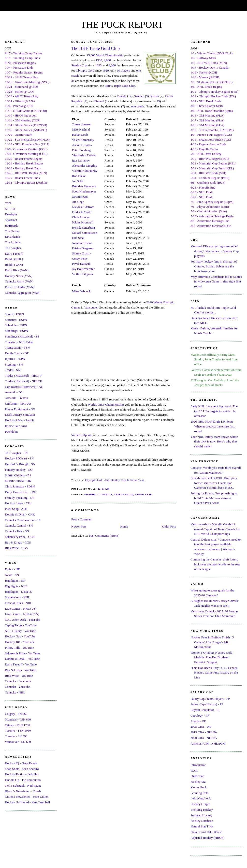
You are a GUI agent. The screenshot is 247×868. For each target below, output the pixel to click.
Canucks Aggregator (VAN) (23, 293)
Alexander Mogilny (85, 166)
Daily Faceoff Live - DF (20, 492)
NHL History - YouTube (20, 631)
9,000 (107, 60)
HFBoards (11, 226)
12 (130, 96)
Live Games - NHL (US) (21, 609)
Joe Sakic (78, 181)
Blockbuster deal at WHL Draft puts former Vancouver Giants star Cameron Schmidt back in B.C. (214, 483)
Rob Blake (79, 176)
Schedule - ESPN (16, 325)
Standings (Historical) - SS (22, 336)
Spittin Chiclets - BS (18, 475)
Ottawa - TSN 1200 (17, 725)
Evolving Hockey (202, 810)
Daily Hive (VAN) (17, 270)
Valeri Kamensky (83, 140)
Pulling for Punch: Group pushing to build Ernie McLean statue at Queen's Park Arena (214, 498)
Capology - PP (200, 715)
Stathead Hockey (201, 815)
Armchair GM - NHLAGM (208, 743)
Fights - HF (12, 569)
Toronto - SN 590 (16, 736)
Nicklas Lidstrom (83, 207)
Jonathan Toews (82, 243)
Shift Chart (197, 776)
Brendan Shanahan (84, 186)
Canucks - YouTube (17, 687)
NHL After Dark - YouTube (22, 620)
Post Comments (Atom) (104, 536)
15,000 (91, 55)
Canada (122, 96)
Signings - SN (14, 364)
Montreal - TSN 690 (18, 719)
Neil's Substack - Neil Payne (23, 786)
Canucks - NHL (15, 692)
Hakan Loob (80, 135)
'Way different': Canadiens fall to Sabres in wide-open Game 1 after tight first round (216, 281)
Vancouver (91, 307)
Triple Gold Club (124, 86)
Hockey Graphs (200, 804)
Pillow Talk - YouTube (19, 648)
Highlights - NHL (16, 586)
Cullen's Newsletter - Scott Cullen (27, 797)
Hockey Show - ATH (18, 503)
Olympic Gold (85, 70)
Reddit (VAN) (14, 265)
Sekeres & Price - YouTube (22, 653)
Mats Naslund (81, 129)
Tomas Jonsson (82, 124)
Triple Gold (124, 494)
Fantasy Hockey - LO (19, 470)
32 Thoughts (13, 248)
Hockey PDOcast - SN (19, 458)
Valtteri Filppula (82, 274)
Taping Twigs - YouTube (21, 625)
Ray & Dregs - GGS (18, 542)
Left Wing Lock (201, 798)
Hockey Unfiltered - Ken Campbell (27, 802)
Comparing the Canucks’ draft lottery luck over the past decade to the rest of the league (215, 564)
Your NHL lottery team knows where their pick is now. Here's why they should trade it (214, 441)
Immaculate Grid (16, 426)
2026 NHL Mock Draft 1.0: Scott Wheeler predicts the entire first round (213, 426)
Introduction (198, 765)
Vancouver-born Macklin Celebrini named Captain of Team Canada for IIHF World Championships (215, 529)
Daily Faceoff (14, 254)
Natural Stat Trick (202, 826)
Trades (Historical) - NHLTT (23, 375)
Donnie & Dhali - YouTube (22, 659)
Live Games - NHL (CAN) (22, 614)
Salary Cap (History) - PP (207, 704)
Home (124, 526)
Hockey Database (202, 821)
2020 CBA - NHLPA (204, 738)
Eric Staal (78, 238)
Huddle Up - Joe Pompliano (23, 780)
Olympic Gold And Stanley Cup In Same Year (114, 480)
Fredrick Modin (82, 212)
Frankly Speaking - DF (20, 498)
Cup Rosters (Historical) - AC (24, 387)
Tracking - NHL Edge (19, 342)
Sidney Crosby (81, 253)
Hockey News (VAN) (19, 276)
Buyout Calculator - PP (205, 710)
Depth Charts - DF (17, 353)
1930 (99, 60)
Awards (90, 494)
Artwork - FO (14, 392)
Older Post (169, 526)
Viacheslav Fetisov (84, 155)
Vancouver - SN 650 (18, 742)
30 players (123, 70)
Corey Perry (80, 258)
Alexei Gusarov (82, 145)
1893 (98, 65)
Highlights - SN (15, 581)
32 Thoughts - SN (16, 453)
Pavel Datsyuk (81, 264)
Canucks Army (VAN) (19, 281)
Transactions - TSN (17, 347)
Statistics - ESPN (16, 320)
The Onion (12, 231)
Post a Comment (82, 519)
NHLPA (10, 209)
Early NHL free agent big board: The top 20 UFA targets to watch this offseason (214, 411)
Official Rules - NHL (19, 603)
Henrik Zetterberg (83, 228)
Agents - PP (198, 721)
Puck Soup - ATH (16, 509)
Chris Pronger (81, 217)
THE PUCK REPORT (122, 25)
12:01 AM (104, 489)
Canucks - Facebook (18, 681)
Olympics (105, 494)
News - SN (12, 575)
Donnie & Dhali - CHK (20, 514)
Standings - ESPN (16, 331)
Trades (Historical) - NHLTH (24, 381)
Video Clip (144, 494)
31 (73, 81)
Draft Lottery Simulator (20, 415)
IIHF (108, 86)
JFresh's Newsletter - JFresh (23, 791)
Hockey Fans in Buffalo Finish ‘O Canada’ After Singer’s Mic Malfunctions (212, 642)
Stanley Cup (79, 65)
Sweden (139, 96)
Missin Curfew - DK (18, 481)
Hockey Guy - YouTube (20, 636)
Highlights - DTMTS (18, 592)
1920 (105, 70)
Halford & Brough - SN (20, 464)
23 (158, 101)
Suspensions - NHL (17, 597)
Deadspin (11, 214)
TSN (8, 203)
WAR (194, 771)
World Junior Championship (106, 405)
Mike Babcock (81, 291)
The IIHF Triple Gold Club (95, 48)
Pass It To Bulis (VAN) (20, 287)
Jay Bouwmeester (83, 269)
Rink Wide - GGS (16, 548)
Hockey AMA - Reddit (19, 420)
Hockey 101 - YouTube (20, 642)
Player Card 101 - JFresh (206, 832)
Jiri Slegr (78, 202)
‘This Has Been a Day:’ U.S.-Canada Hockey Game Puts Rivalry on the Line (214, 673)
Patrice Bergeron (83, 248)
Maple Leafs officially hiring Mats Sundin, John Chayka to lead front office (214, 359)
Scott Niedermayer (84, 191)
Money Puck (199, 787)
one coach (138, 106)
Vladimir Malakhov (85, 171)
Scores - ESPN (14, 314)
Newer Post (79, 526)
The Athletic (13, 242)
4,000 (112, 65)
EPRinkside (12, 237)
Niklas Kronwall (83, 222)
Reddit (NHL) (14, 259)
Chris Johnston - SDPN (20, 486)
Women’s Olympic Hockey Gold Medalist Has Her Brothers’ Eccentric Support (211, 657)
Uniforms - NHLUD (18, 404)
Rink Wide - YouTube (19, 676)
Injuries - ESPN (15, 359)
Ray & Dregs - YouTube (20, 670)
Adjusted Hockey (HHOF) (207, 838)
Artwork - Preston (16, 398)
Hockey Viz (198, 782)
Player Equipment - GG (20, 409)
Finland (99, 101)
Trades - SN (13, 370)
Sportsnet (11, 220)
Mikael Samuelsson (85, 233)
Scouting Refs (199, 793)
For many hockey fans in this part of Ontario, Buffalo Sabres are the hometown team (214, 266)
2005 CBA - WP (201, 727)
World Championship (110, 55)
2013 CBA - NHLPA (204, 732)
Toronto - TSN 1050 (18, 730)
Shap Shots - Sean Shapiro (22, 769)
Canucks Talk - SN (17, 531)
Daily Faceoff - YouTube (21, 664)
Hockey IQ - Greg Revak (21, 763)
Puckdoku (11, 432)
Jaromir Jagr (80, 197)
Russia (155, 96)
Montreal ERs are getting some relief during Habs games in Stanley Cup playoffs (215, 251)
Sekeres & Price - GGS (20, 537)
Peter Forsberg (81, 150)
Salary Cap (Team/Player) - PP (210, 699)
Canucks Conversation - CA (23, 520)
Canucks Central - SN (19, 525)
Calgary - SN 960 (16, 714)
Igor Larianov (81, 160)
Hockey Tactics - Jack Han (22, 774)
